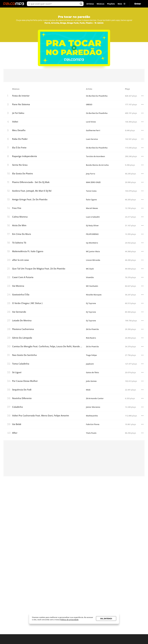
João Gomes (91, 381)
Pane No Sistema (21, 104)
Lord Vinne (91, 122)
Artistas (90, 4)
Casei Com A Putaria (23, 277)
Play (74, 48)
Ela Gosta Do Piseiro (22, 174)
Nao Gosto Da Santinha (24, 355)
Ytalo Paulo (91, 433)
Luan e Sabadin (93, 217)
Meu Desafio (19, 130)
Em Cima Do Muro (22, 234)
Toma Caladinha (21, 364)
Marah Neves (92, 208)
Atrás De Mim (19, 225)
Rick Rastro (91, 338)
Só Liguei (17, 372)
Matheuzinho (92, 416)
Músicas (100, 4)
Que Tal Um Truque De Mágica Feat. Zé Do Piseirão (39, 269)
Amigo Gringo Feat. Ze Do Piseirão (30, 199)
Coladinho (17, 407)
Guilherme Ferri (93, 130)
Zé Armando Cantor (95, 398)
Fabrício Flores (93, 424)
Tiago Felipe (91, 355)
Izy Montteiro (92, 243)
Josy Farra (91, 174)
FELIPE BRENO (92, 234)
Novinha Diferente (22, 398)
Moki (88, 390)
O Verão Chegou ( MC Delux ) (27, 303)
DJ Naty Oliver (92, 226)
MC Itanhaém (92, 286)
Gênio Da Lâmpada (22, 338)
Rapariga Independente (25, 156)
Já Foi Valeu (18, 113)
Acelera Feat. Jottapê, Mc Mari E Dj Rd (32, 191)
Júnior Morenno (93, 407)
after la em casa (20, 260)
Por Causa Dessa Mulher (25, 381)
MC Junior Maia (93, 251)
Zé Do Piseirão (92, 329)
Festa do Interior (21, 96)
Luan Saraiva (92, 139)
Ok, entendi (106, 619)
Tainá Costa (91, 191)
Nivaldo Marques (94, 295)
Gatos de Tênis (92, 372)
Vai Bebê (17, 424)
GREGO (89, 105)
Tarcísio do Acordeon (95, 156)
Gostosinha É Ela (21, 295)
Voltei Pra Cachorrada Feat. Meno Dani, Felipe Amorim (41, 416)
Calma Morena (20, 217)
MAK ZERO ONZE (93, 182)
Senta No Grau (20, 165)
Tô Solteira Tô (19, 243)
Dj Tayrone (91, 303)
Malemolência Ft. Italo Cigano (28, 251)
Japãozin (90, 364)
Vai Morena (18, 286)
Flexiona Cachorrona (23, 329)
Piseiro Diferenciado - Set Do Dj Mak (31, 182)
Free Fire (17, 208)
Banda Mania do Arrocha (97, 165)
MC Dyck (90, 269)
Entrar (138, 4)
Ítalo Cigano (91, 200)
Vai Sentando (19, 312)
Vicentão (90, 277)
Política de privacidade (69, 620)
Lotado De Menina (22, 320)
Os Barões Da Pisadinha (97, 96)
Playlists (111, 4)
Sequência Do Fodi (22, 390)
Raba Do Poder (20, 139)
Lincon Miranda (93, 260)
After (15, 433)
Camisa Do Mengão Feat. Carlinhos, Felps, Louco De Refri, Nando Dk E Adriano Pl (48, 346)
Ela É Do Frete (19, 148)
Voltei (15, 122)
